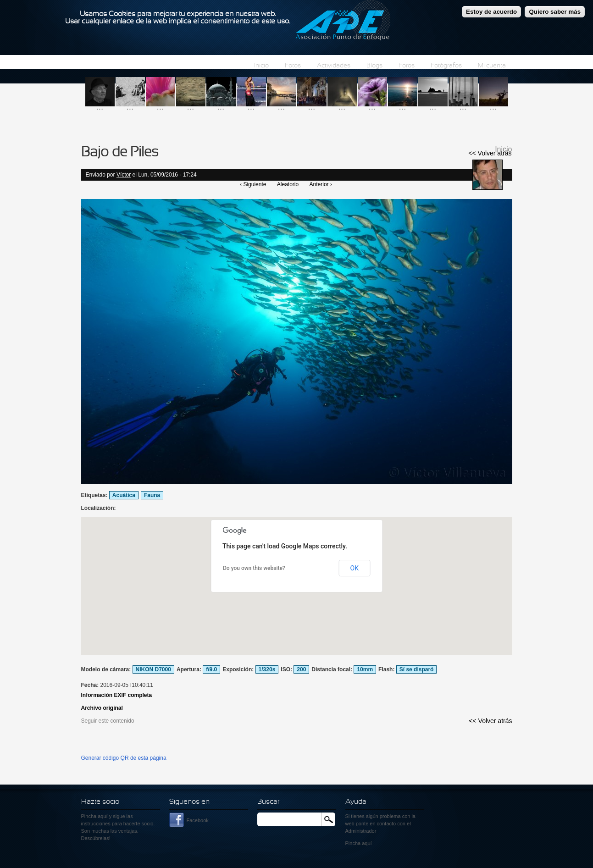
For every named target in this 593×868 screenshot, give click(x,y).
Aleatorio (288, 184)
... (100, 107)
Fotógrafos (446, 66)
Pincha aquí (94, 816)
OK (355, 568)
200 (301, 669)
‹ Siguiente (253, 184)
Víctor (124, 175)
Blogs (374, 66)
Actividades (334, 66)
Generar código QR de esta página (124, 758)
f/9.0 (211, 669)
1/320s (267, 669)
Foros (407, 66)
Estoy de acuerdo (491, 12)
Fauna (152, 495)
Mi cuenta (492, 66)
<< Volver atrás (490, 153)
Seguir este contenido (108, 721)
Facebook (198, 820)
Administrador (361, 831)
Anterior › (321, 184)
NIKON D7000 (153, 669)
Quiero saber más (555, 12)
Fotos (293, 66)
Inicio (261, 66)
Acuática (124, 495)
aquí (367, 843)
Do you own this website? (254, 568)
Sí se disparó (417, 669)
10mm (365, 669)
